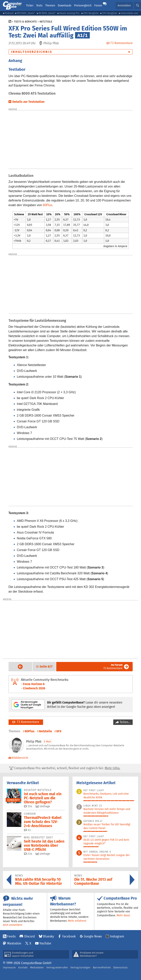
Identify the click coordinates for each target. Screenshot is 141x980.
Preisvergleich (83, 5)
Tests (39, 5)
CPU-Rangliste (110, 13)
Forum (98, 5)
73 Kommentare (113, 667)
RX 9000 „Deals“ (47, 13)
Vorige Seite (17, 667)
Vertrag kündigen (80, 967)
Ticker (30, 5)
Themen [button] (50, 5)
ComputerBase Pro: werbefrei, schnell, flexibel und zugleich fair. (65, 768)
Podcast (9, 13)
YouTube (45, 943)
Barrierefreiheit (102, 967)
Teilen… (125, 722)
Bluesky (48, 936)
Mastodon (14, 943)
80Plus (48, 205)
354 (28, 806)
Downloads (65, 5)
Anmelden (124, 5)
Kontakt (23, 967)
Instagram (117, 936)
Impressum (9, 967)
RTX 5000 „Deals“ (26, 13)
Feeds (11, 936)
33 (27, 830)
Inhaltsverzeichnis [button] (32, 52)
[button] (138, 6)
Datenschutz (120, 967)
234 (28, 854)
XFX (59, 731)
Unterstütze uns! (129, 13)
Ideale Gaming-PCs (69, 13)
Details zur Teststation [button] (28, 102)
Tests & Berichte (25, 22)
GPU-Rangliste (91, 13)
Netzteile (46, 22)
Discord (30, 936)
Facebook (69, 936)
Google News (93, 936)
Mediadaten (37, 967)
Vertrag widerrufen (57, 967)
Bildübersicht (18, 758)
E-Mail (47, 742)
